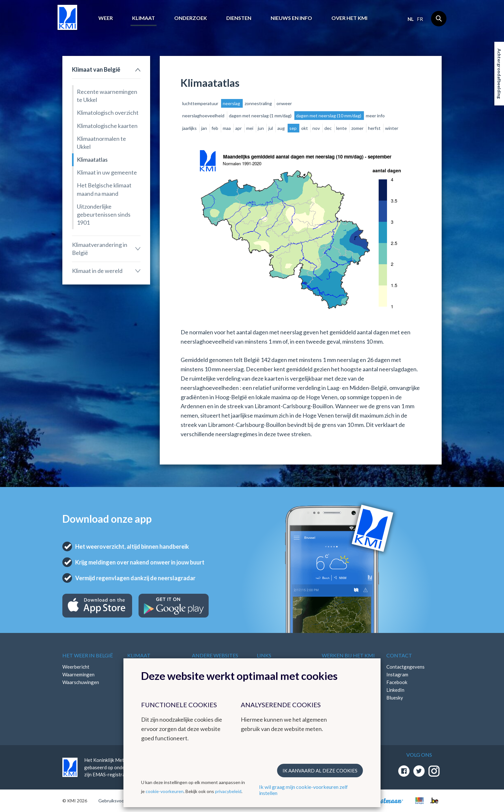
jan (205, 128)
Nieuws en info (291, 18)
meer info (375, 116)
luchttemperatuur (201, 103)
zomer (358, 128)
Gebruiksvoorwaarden (121, 801)
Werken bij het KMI (348, 655)
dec (328, 128)
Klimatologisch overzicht (108, 113)
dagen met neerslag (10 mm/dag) (329, 116)
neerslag (232, 103)
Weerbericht (76, 667)
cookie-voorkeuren (165, 791)
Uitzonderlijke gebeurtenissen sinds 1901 (104, 214)
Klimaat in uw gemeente (107, 172)
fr (420, 19)
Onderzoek (191, 18)
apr (239, 128)
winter (392, 128)
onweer (284, 103)
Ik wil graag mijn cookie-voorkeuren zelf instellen (303, 790)
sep (293, 128)
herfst (375, 128)
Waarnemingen (78, 674)
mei (250, 128)
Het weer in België (88, 655)
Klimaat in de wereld (97, 271)
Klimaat (144, 18)
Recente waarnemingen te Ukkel (107, 96)
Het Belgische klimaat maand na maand (104, 189)
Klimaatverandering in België (100, 249)
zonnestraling (259, 103)
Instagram (397, 674)
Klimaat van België (96, 69)
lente (342, 128)
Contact (399, 655)
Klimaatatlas (92, 159)
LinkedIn (395, 690)
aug (282, 128)
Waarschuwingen (81, 682)
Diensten (239, 18)
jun (261, 128)
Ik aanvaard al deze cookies (320, 771)
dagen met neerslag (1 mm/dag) (261, 116)
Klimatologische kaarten (107, 126)
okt (305, 128)
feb (215, 128)
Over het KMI (349, 18)
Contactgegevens (405, 667)
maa (227, 128)
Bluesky (395, 698)
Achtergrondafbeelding (499, 74)
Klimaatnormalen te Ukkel (101, 143)
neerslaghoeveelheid (204, 116)
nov (317, 128)
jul (271, 128)
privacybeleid (228, 791)
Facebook (397, 682)
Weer (106, 18)
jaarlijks (190, 128)
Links (264, 655)
